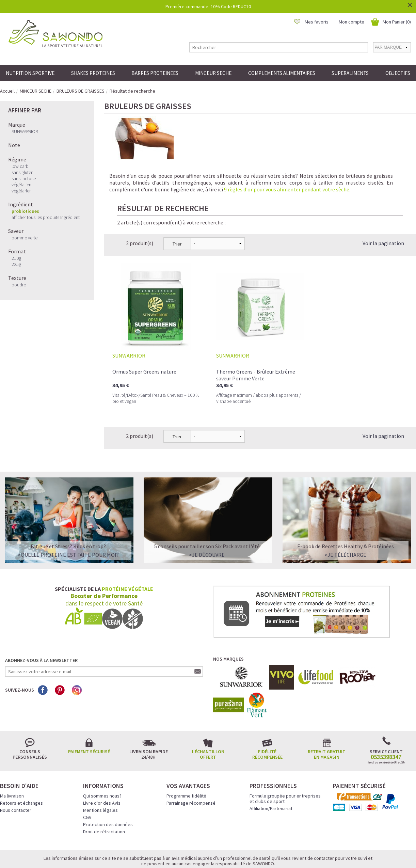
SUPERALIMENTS (350, 73)
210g (16, 258)
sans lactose (24, 178)
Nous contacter (16, 779)
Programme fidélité (186, 765)
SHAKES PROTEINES (93, 73)
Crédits (232, 853)
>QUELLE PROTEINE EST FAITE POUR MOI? (68, 524)
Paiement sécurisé (89, 721)
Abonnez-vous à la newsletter (41, 629)
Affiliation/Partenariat (271, 777)
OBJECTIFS (398, 73)
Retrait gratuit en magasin (327, 723)
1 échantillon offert (208, 723)
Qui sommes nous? (102, 765)
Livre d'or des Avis (102, 772)
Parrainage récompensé (191, 772)
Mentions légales (100, 779)
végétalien (21, 185)
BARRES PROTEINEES (155, 73)
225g (16, 264)
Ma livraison (12, 765)
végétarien (22, 191)
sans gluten (22, 172)
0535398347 (386, 726)
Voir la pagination (383, 212)
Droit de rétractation (104, 801)
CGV (87, 786)
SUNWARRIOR (25, 131)
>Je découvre (207, 524)
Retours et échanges (21, 772)
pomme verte (25, 238)
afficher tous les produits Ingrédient (46, 217)
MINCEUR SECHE (213, 73)
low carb (20, 166)
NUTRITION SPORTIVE (30, 73)
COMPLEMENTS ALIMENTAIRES (282, 73)
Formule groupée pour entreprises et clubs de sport (285, 768)
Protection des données (108, 793)
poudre (19, 285)
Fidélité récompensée (267, 723)
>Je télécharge (345, 524)
